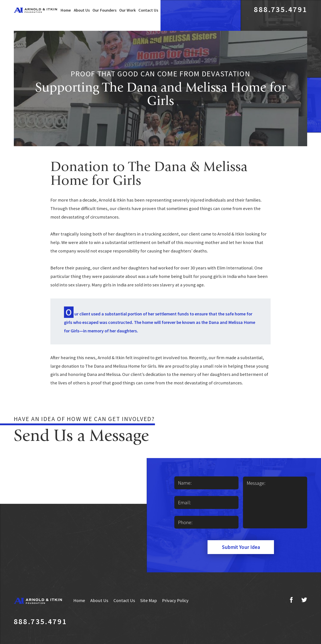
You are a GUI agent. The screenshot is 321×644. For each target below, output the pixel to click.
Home (66, 10)
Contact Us (148, 10)
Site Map (148, 600)
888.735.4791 (281, 9)
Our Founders (105, 10)
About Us (82, 10)
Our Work (128, 10)
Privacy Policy (175, 600)
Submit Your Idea (241, 547)
